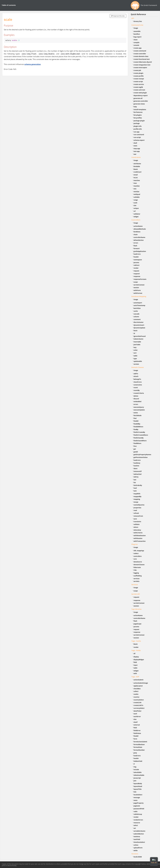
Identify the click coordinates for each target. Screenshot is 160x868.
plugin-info (138, 126)
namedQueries (139, 505)
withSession (138, 538)
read (135, 510)
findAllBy (137, 424)
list (135, 482)
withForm (137, 290)
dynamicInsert (139, 325)
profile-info (138, 129)
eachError (137, 716)
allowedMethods (140, 229)
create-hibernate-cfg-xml (143, 62)
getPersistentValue (141, 457)
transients (137, 522)
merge (136, 502)
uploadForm (138, 848)
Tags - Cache (136, 641)
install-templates (140, 109)
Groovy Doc (138, 21)
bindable (137, 166)
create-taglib (138, 87)
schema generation (33, 64)
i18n (135, 570)
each (135, 714)
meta (136, 800)
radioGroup (138, 814)
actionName (138, 226)
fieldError (137, 730)
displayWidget (139, 660)
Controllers (136, 220)
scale (135, 203)
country (136, 697)
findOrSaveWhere (140, 441)
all (135, 653)
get (135, 449)
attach (136, 376)
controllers (138, 556)
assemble (137, 31)
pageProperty (139, 803)
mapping (137, 499)
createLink (138, 702)
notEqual (137, 194)
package (137, 123)
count (136, 387)
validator (137, 214)
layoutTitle (138, 789)
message (137, 797)
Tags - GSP (135, 677)
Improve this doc (118, 16)
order (136, 350)
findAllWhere (138, 427)
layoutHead (138, 786)
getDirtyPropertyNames (142, 454)
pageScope (137, 624)
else (135, 719)
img (135, 767)
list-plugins (138, 115)
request (136, 271)
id (134, 333)
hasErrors (137, 254)
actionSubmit (139, 680)
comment (137, 319)
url (135, 211)
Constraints (136, 157)
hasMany (137, 463)
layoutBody (138, 783)
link (135, 792)
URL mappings (139, 551)
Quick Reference (138, 14)
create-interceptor (140, 67)
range (136, 200)
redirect (137, 265)
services (137, 579)
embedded (137, 401)
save (135, 519)
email (136, 175)
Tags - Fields (136, 650)
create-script (138, 81)
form (135, 739)
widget (136, 217)
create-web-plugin (140, 93)
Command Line (137, 25)
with (135, 673)
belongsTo (137, 379)
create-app (138, 48)
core (135, 559)
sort (135, 353)
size (135, 205)
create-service (139, 84)
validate (137, 524)
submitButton (139, 834)
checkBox (137, 689)
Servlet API (136, 594)
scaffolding (138, 576)
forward (137, 248)
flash (135, 246)
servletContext (139, 285)
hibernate (137, 567)
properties (137, 508)
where (136, 527)
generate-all (138, 98)
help (135, 107)
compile (137, 42)
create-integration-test (142, 65)
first (135, 446)
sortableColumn (139, 831)
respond (137, 274)
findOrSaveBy (139, 438)
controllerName (139, 237)
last (135, 480)
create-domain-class (141, 56)
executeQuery (139, 407)
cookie (136, 694)
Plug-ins (135, 544)
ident (136, 468)
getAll (136, 452)
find (135, 418)
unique (136, 208)
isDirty (136, 477)
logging (136, 573)
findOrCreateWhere (141, 435)
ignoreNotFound (140, 336)
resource (137, 823)
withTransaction (140, 541)
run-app (137, 132)
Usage (136, 28)
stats (135, 146)
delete (136, 396)
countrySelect (139, 700)
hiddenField (138, 761)
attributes (137, 164)
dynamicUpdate (139, 328)
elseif (136, 722)
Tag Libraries (136, 609)
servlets (137, 581)
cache (136, 311)
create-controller (140, 54)
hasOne (136, 466)
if (134, 764)
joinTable (137, 345)
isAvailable (138, 772)
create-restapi (139, 79)
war (135, 154)
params (136, 262)
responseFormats (140, 279)
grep (135, 753)
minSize (136, 192)
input (136, 665)
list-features (138, 112)
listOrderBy (138, 485)
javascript (137, 778)
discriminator (139, 322)
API (133, 18)
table (135, 356)
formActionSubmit (140, 742)
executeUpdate (139, 410)
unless (136, 845)
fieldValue (137, 733)
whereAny (137, 530)
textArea (137, 837)
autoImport (138, 303)
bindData (137, 232)
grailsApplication (140, 251)
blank (136, 169)
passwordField (139, 809)
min (135, 189)
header (136, 257)
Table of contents (9, 5)
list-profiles (138, 118)
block (136, 644)
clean (136, 40)
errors (136, 243)
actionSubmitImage (141, 683)
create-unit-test (139, 90)
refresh (136, 513)
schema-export (139, 140)
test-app (137, 151)
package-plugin (139, 121)
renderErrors (138, 820)
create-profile (139, 76)
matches (137, 180)
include (136, 769)
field (135, 662)
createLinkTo (138, 705)
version (136, 364)
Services (135, 584)
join (135, 781)
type (135, 359)
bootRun (137, 34)
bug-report (138, 37)
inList (136, 178)
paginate (137, 806)
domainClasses (139, 565)
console (136, 45)
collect (136, 691)
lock (135, 491)
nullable (137, 197)
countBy (137, 390)
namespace (138, 260)
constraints (138, 385)
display (136, 657)
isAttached (138, 474)
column (136, 317)
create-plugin (138, 73)
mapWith (137, 494)
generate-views (139, 104)
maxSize (137, 186)
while (136, 850)
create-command (140, 51)
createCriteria (139, 393)
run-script (137, 137)
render (136, 268)
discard (136, 399)
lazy (135, 347)
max (135, 183)
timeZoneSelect (139, 842)
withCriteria (138, 533)
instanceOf (138, 471)
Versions (135, 854)
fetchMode (138, 415)
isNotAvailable (139, 775)
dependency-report (141, 95)
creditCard (137, 172)
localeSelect (138, 795)
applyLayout (138, 686)
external (137, 725)
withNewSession (140, 535)
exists (136, 413)
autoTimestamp (139, 305)
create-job (137, 70)
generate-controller (141, 101)
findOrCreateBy (139, 432)
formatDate (138, 747)
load (135, 488)
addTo (136, 374)
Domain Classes (138, 367)
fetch (135, 331)
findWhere (137, 443)
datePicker (138, 711)
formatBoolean (139, 744)
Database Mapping (139, 296)
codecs (136, 553)
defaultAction (139, 240)
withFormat (138, 293)
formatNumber (139, 750)
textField (137, 839)
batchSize (137, 308)
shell (135, 143)
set (135, 828)
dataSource (138, 562)
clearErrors (138, 382)
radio (136, 811)
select (136, 825)
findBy (136, 429)
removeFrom (138, 516)
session (136, 288)
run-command (139, 135)
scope (136, 282)
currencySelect (139, 708)
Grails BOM (138, 857)
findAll (136, 421)
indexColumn (138, 339)
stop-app (137, 148)
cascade (137, 314)
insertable (137, 342)
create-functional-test (142, 59)
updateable (138, 361)
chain (136, 234)
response (137, 276)
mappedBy (137, 496)
